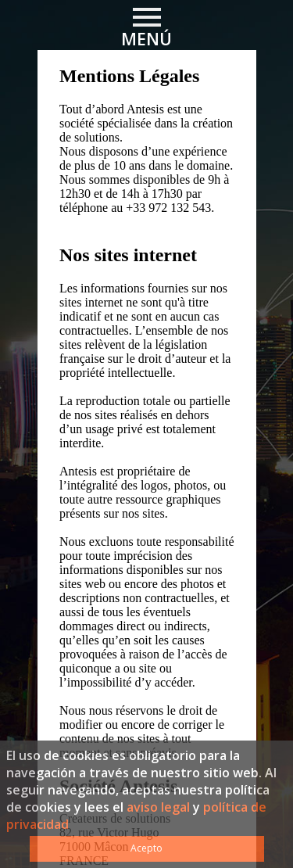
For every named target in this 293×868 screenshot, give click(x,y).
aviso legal (158, 807)
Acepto (146, 848)
